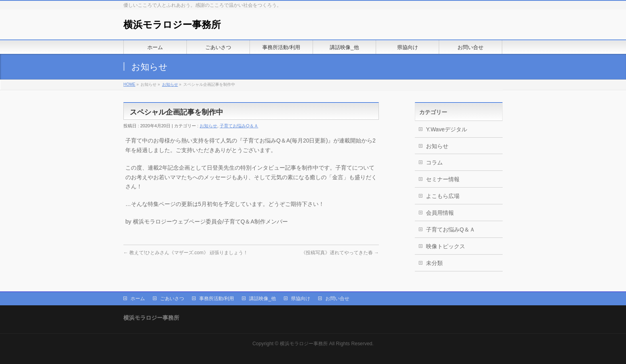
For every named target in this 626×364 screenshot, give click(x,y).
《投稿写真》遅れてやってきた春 (340, 253)
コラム (434, 162)
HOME (129, 84)
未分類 (434, 263)
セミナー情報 (443, 179)
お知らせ (170, 84)
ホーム (138, 299)
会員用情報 (440, 213)
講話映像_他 (262, 299)
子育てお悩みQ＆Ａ (239, 126)
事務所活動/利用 (217, 299)
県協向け (301, 299)
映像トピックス (446, 246)
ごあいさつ (172, 299)
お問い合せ (337, 299)
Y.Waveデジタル (447, 129)
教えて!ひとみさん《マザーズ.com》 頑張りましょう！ (186, 253)
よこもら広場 (443, 196)
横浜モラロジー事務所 (172, 25)
